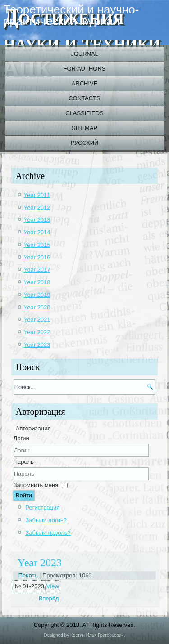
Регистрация (42, 508)
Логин (21, 438)
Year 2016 (37, 257)
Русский (85, 143)
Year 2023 (37, 345)
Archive (85, 83)
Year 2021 (37, 320)
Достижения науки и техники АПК (82, 42)
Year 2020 (37, 307)
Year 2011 (37, 195)
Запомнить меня (36, 485)
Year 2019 (37, 295)
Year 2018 (37, 282)
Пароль (24, 462)
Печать (29, 575)
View (53, 586)
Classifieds (84, 113)
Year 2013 (37, 220)
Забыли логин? (46, 520)
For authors (85, 69)
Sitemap (84, 128)
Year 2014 (37, 232)
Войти (24, 495)
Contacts (84, 98)
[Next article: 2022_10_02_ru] (49, 598)
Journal (84, 54)
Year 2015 (37, 245)
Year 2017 (37, 270)
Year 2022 (37, 332)
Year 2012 (37, 208)
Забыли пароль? (48, 533)
